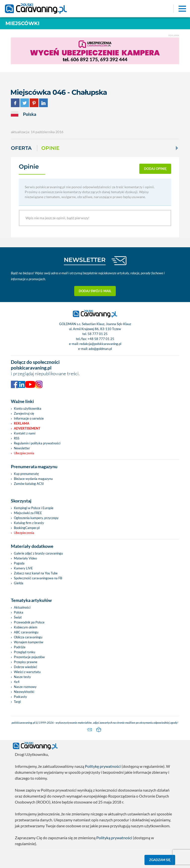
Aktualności (22, 607)
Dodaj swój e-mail (95, 291)
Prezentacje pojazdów (29, 657)
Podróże (20, 647)
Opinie (50, 148)
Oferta (21, 148)
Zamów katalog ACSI (29, 484)
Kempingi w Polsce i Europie (34, 508)
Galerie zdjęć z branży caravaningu (38, 553)
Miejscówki (23, 23)
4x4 (17, 682)
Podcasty (20, 697)
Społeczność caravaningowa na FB (38, 578)
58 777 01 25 (98, 334)
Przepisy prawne (26, 662)
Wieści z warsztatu (27, 672)
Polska (19, 612)
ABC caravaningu (26, 632)
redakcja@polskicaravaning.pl (100, 344)
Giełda (19, 583)
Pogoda (19, 563)
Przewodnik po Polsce (29, 622)
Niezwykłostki (24, 692)
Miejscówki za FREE (28, 513)
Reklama (22, 423)
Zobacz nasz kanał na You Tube (36, 573)
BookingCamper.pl (27, 528)
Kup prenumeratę (26, 474)
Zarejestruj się (24, 413)
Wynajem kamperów (29, 642)
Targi (17, 702)
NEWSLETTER (85, 260)
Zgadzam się (160, 860)
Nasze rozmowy (25, 687)
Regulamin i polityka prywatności (37, 443)
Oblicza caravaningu (28, 637)
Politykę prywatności (103, 766)
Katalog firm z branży (29, 523)
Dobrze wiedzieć (25, 667)
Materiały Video (25, 558)
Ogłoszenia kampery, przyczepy (36, 518)
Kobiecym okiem (26, 627)
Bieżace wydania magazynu (33, 479)
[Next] (176, 148)
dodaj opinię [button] (155, 169)
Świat (18, 617)
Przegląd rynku (24, 652)
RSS (17, 438)
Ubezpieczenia (24, 453)
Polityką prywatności (114, 838)
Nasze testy (22, 677)
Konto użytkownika (28, 408)
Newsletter (22, 448)
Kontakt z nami (25, 433)
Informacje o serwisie (29, 418)
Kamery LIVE (23, 568)
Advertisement (27, 428)
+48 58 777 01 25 (101, 339)
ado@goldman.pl (100, 349)
